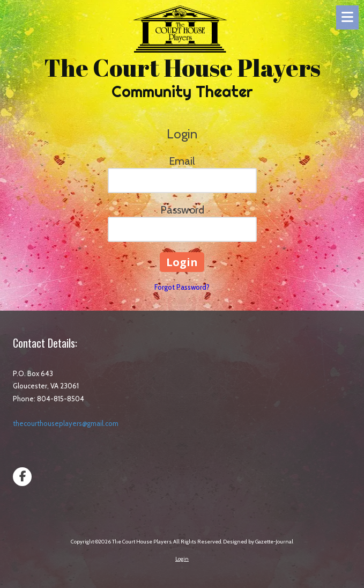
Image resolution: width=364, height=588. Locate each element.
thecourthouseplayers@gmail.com (66, 423)
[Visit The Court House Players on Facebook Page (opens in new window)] (22, 477)
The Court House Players (182, 67)
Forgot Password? (182, 287)
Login (182, 559)
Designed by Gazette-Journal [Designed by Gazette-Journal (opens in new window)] (258, 542)
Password (182, 210)
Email (182, 161)
